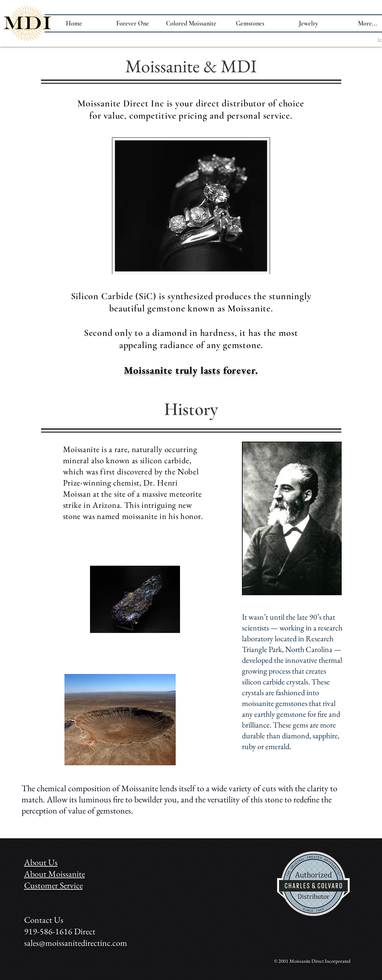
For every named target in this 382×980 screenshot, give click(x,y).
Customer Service (53, 885)
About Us (41, 862)
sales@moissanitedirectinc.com (76, 943)
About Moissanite (55, 874)
